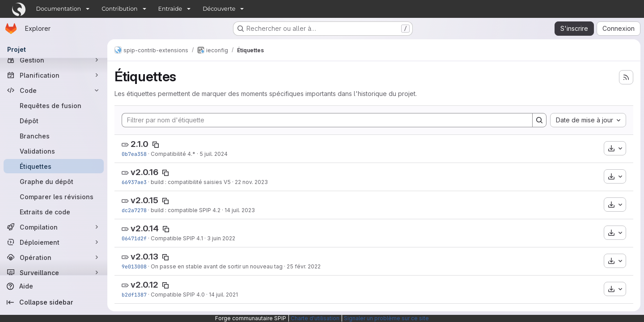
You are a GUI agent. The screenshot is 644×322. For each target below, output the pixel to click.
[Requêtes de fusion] (54, 105)
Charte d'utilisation (315, 318)
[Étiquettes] (54, 166)
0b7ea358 (134, 154)
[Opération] (54, 257)
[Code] (54, 90)
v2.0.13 (144, 257)
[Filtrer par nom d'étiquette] (327, 120)
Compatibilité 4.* (173, 154)
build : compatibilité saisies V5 (191, 182)
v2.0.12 (144, 285)
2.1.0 (140, 144)
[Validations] (54, 151)
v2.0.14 (145, 228)
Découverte (219, 9)
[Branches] (54, 136)
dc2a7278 (134, 210)
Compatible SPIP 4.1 (177, 238)
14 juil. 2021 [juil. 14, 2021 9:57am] (223, 295)
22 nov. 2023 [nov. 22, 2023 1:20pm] (251, 182)
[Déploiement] (54, 242)
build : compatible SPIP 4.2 (186, 210)
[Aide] (54, 286)
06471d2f (134, 238)
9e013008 (134, 266)
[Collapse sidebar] (54, 302)
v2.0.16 (144, 172)
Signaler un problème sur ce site (386, 318)
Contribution (119, 9)
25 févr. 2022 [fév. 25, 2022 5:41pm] (304, 266)
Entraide (170, 9)
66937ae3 (134, 182)
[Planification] (54, 75)
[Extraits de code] (54, 212)
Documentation (59, 9)
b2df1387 (134, 295)
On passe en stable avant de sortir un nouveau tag (217, 266)
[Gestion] (54, 60)
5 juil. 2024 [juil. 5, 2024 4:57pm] (214, 154)
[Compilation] (54, 227)
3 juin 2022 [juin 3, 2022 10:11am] (221, 238)
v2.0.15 (144, 200)
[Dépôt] (54, 121)
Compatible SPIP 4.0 (178, 295)
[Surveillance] (54, 272)
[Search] (539, 120)
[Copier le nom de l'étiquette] (156, 145)
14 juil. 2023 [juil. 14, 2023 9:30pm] (240, 210)
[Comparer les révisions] (54, 197)
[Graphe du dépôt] (54, 181)
